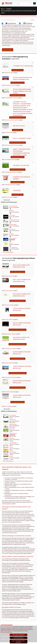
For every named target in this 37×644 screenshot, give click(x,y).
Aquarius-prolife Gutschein (11, 120)
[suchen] (30, 3)
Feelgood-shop (13, 434)
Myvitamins (5, 588)
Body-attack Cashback (10, 334)
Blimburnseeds (13, 225)
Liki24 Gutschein (9, 73)
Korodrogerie (13, 415)
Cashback (27, 23)
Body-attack (21, 566)
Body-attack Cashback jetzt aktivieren (18, 330)
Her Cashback (8, 406)
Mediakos (12, 211)
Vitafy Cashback (9, 276)
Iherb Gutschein (9, 197)
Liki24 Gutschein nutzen (18, 70)
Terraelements (13, 443)
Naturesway (12, 229)
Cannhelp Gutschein (10, 160)
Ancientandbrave (13, 206)
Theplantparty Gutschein (11, 172)
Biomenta (12, 438)
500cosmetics (13, 452)
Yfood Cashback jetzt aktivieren (18, 286)
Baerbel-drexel (13, 424)
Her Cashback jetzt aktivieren (18, 402)
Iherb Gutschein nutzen (18, 195)
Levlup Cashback (9, 319)
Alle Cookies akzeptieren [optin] (19, 635)
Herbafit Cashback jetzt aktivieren (18, 388)
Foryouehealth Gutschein (11, 98)
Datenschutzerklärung (6, 632)
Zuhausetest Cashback (10, 377)
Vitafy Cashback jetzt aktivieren (18, 272)
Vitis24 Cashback (9, 363)
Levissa (11, 457)
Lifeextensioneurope (14, 220)
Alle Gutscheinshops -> (8, 252)
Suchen (33, 20)
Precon (11, 447)
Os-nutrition (12, 215)
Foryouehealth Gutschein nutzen (18, 95)
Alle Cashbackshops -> (8, 461)
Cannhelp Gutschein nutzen (18, 157)
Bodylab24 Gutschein (10, 85)
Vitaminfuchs (13, 420)
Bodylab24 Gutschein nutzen (18, 83)
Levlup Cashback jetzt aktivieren (18, 315)
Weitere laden (7, 200)
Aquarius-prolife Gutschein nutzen (18, 118)
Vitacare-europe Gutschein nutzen (18, 143)
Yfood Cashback (9, 291)
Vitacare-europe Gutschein (11, 145)
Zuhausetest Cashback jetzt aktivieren (18, 373)
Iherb (12, 41)
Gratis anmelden (8, 50)
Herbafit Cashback (9, 392)
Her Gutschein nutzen (18, 130)
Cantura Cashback (9, 305)
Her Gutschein (8, 133)
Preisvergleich (5, 553)
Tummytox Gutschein (10, 185)
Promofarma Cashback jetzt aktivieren (18, 344)
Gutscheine (9, 23)
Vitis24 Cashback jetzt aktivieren (18, 359)
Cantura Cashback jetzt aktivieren (18, 301)
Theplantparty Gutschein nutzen (18, 170)
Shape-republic (13, 238)
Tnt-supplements (13, 248)
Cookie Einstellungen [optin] (18, 638)
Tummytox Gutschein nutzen (18, 182)
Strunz (11, 243)
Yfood (11, 595)
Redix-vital (12, 429)
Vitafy (25, 577)
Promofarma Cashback (11, 348)
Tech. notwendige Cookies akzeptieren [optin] (19, 641)
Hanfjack (11, 234)
